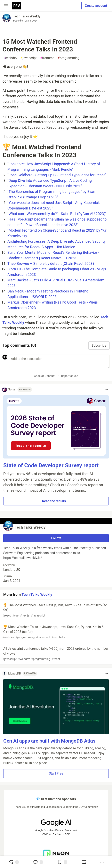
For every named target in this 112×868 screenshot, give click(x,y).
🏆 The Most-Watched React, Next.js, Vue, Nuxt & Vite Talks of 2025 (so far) (56, 610)
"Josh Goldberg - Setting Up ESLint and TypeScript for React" (57, 175)
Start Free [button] (56, 773)
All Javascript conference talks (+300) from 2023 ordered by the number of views (56, 654)
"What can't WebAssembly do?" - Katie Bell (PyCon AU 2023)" (57, 214)
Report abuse (70, 376)
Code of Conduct (45, 376)
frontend (47, 58)
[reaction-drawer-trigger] (14, 862)
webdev (11, 58)
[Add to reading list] (62, 862)
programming (69, 58)
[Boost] (84, 862)
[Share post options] (102, 862)
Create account (96, 6)
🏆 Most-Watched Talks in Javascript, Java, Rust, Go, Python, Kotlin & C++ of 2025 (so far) (56, 632)
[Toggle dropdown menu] (106, 390)
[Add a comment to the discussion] (59, 361)
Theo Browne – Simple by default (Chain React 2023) (51, 263)
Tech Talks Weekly (27, 16)
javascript (29, 58)
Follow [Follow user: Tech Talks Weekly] (56, 538)
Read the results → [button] (56, 501)
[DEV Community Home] (17, 6)
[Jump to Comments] (38, 862)
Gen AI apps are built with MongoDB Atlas (49, 741)
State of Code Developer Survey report (51, 465)
